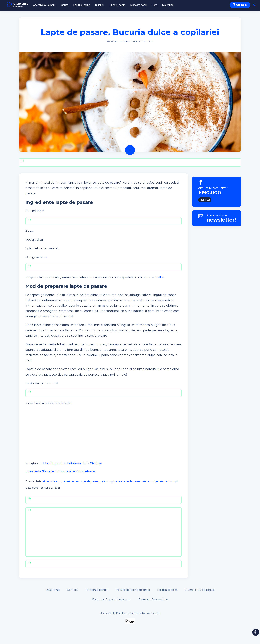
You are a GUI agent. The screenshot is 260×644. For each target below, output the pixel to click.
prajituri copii (107, 481)
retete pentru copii (167, 481)
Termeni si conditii (97, 590)
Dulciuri (99, 5)
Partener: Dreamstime (153, 600)
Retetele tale (112, 41)
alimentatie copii (52, 481)
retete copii (148, 481)
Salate (65, 5)
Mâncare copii (138, 5)
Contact (72, 590)
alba (161, 277)
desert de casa (71, 481)
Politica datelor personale (133, 590)
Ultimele (240, 5)
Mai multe (168, 5)
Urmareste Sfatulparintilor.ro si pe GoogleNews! (61, 471)
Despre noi (53, 590)
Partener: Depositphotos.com (112, 600)
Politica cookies (167, 590)
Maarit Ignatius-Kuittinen (62, 464)
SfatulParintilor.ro (119, 613)
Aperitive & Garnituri (45, 5)
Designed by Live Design (145, 613)
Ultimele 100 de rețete (200, 590)
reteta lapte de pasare (128, 481)
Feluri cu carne (82, 5)
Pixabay (96, 464)
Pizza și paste (117, 5)
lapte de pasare (90, 481)
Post (154, 5)
